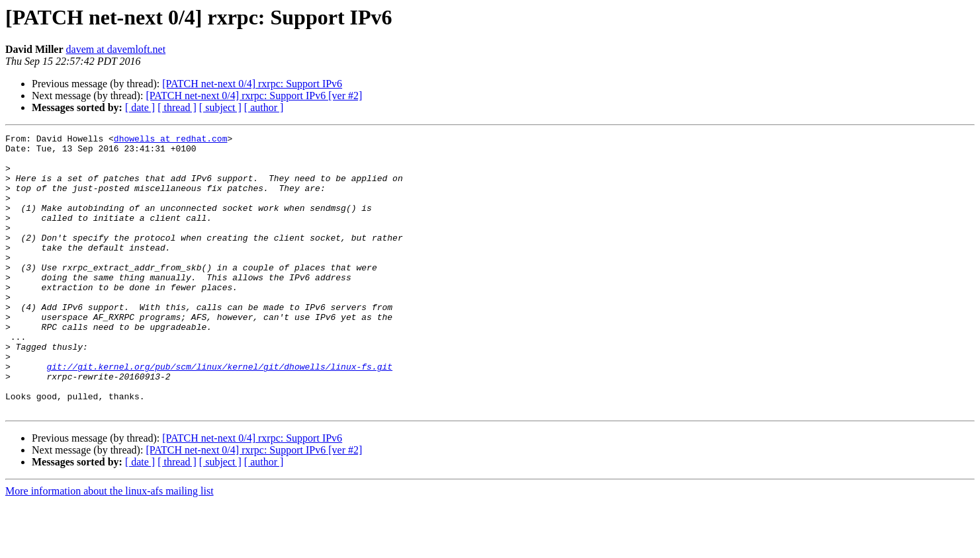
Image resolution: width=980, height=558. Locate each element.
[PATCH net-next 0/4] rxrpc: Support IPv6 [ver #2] (254, 96)
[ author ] (264, 107)
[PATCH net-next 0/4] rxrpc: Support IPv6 (252, 84)
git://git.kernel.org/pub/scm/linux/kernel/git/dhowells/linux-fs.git (219, 414)
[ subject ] (220, 107)
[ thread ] (177, 107)
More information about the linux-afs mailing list (110, 546)
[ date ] (140, 107)
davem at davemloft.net (116, 49)
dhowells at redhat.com (171, 140)
